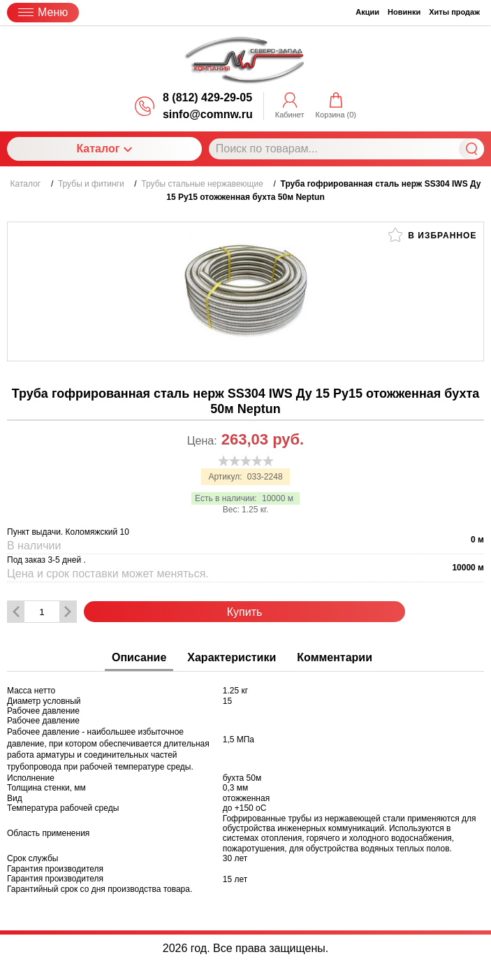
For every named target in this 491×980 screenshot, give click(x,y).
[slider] (246, 461)
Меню (43, 12)
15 (227, 701)
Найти (471, 149)
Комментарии (335, 657)
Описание (139, 657)
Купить (245, 612)
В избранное (432, 235)
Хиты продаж (454, 12)
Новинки (404, 12)
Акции (367, 12)
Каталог (104, 149)
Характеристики (232, 657)
